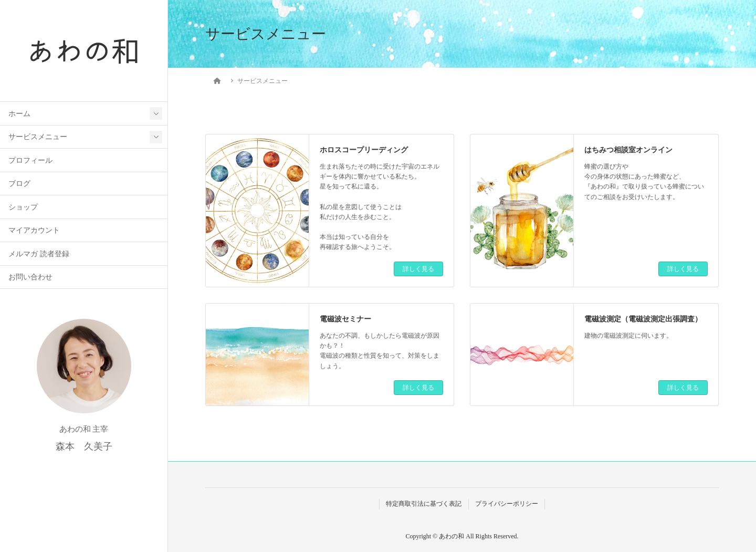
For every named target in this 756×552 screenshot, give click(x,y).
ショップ (23, 207)
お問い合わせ (30, 277)
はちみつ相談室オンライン (628, 150)
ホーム (19, 114)
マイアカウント (34, 230)
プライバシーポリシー (507, 504)
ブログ (19, 184)
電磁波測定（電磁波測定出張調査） (643, 319)
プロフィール (30, 160)
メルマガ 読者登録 (39, 254)
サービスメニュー (38, 137)
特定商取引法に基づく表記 (424, 504)
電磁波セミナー (345, 319)
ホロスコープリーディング (364, 150)
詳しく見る (418, 269)
